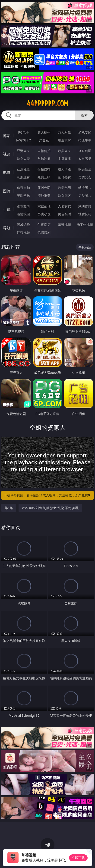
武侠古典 (85, 206)
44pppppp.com (47, 104)
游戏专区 (85, 132)
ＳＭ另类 (85, 159)
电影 (7, 173)
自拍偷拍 (44, 151)
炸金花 (44, 140)
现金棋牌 (64, 140)
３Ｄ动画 (85, 151)
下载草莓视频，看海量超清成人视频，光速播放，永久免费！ (47, 495)
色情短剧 (44, 232)
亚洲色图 (44, 188)
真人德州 (44, 132)
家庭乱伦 (44, 206)
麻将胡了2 (23, 140)
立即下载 (78, 858)
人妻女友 (64, 206)
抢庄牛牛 (85, 140)
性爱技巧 (85, 214)
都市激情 (23, 206)
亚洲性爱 (23, 169)
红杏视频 (23, 232)
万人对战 (64, 132)
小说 (7, 209)
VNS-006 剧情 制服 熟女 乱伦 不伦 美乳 (50, 508)
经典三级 (44, 177)
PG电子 (24, 132)
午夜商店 (44, 225)
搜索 (84, 115)
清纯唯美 (44, 195)
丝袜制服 (44, 159)
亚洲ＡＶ (23, 151)
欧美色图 (64, 188)
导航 (7, 228)
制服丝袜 (23, 177)
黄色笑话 (64, 214)
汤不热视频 (85, 225)
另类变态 (85, 177)
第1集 (9, 508)
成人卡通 (64, 169)
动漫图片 (85, 188)
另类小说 (44, 214)
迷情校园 (23, 214)
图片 (7, 191)
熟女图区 (64, 195)
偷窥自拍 (23, 188)
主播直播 (64, 159)
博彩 (7, 136)
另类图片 (85, 195)
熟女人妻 (23, 159)
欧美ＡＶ (64, 151)
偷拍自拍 (44, 169)
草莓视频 (64, 225)
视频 (7, 154)
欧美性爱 (85, 169)
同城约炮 (23, 225)
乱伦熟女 (64, 177)
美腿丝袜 (23, 195)
